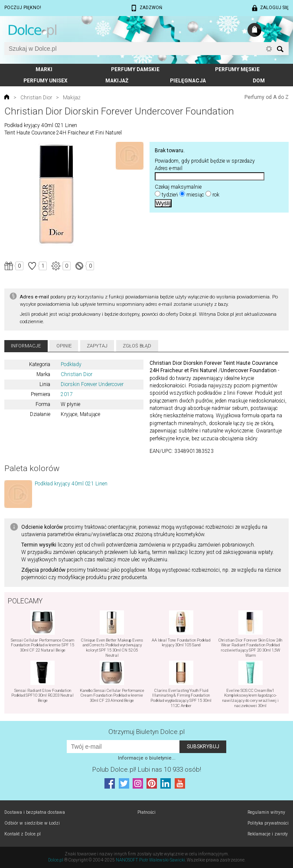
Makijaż (117, 81)
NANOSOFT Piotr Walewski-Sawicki (150, 860)
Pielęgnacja (188, 81)
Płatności (146, 812)
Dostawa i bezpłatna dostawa (35, 812)
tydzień (170, 195)
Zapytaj (97, 346)
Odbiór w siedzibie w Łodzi (32, 823)
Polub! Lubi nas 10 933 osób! (147, 770)
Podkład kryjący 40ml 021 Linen (71, 484)
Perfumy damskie (135, 69)
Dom (259, 81)
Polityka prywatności (268, 823)
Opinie (64, 346)
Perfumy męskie (237, 69)
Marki (44, 69)
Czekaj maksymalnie (178, 187)
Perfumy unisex (46, 81)
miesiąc (195, 195)
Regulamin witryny (266, 812)
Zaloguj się (274, 8)
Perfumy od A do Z (267, 97)
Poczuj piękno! (23, 8)
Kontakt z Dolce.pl (23, 834)
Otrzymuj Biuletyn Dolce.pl (146, 732)
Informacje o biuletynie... (147, 758)
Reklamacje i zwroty (268, 834)
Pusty (271, 29)
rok (216, 195)
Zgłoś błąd (137, 346)
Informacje (26, 346)
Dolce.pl (56, 860)
